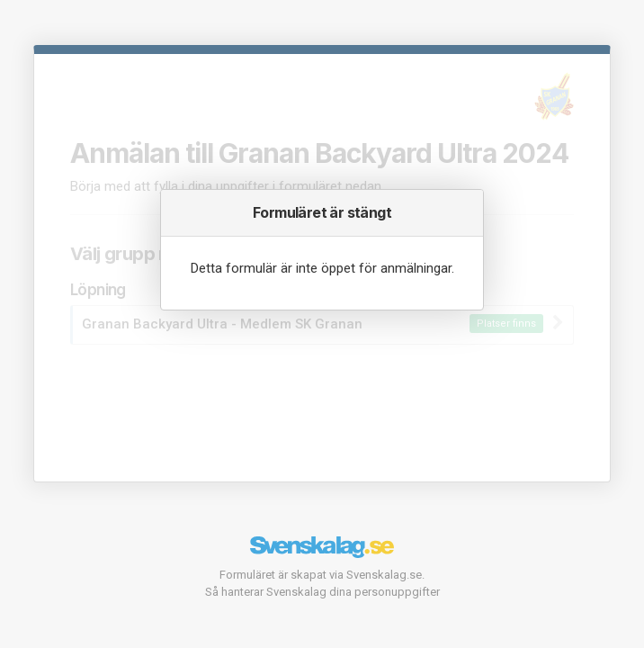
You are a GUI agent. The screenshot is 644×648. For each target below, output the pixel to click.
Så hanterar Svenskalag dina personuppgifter (322, 592)
